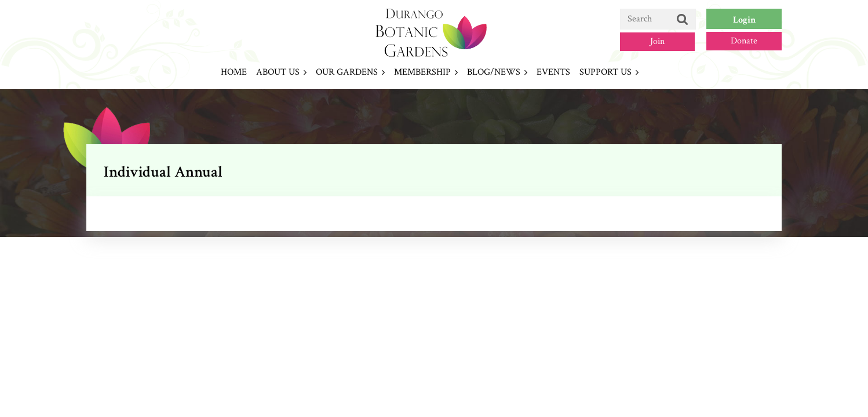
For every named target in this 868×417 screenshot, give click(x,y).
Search (683, 20)
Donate (744, 41)
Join (657, 41)
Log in (744, 19)
